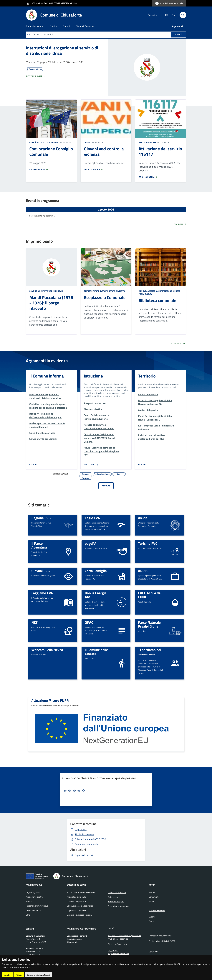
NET (34, 622)
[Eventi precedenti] (28, 210)
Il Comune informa (47, 376)
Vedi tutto (180, 224)
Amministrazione (34, 885)
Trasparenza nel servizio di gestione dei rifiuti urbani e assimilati (125, 937)
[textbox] (105, 791)
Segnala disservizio (84, 855)
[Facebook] (160, 15)
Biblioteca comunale (157, 300)
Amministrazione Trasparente (81, 929)
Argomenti (177, 26)
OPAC (89, 622)
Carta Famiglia (96, 571)
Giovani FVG (41, 571)
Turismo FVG (148, 543)
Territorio (147, 376)
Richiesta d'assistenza (117, 944)
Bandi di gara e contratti (77, 936)
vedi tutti (106, 486)
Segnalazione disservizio (118, 954)
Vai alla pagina (39, 169)
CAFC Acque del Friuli (150, 595)
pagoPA (91, 543)
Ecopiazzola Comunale (105, 297)
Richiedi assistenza (84, 834)
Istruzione (93, 376)
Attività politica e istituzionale (44, 142)
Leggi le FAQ (81, 829)
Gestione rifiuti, (92, 291)
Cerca (179, 34)
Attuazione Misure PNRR (50, 700)
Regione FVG (41, 518)
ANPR (142, 518)
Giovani (87, 142)
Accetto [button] (7, 975)
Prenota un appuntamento (160, 936)
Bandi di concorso (74, 939)
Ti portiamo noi (150, 650)
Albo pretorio (72, 942)
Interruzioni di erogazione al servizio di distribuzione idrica (62, 50)
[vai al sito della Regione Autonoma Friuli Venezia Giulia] (53, 3)
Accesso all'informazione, (160, 291)
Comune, (34, 291)
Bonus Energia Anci (96, 595)
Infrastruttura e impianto (113, 291)
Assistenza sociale (147, 142)
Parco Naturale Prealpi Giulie (149, 624)
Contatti (30, 929)
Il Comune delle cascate (96, 652)
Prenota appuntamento (87, 844)
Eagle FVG (92, 518)
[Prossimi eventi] (184, 210)
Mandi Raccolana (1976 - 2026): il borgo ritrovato (51, 303)
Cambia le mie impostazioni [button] (38, 975)
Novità (152, 885)
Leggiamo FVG (42, 593)
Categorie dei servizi (77, 885)
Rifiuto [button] (19, 975)
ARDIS (143, 571)
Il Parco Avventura (39, 545)
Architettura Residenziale (51, 291)
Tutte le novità (35, 76)
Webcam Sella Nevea (47, 650)
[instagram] (165, 15)
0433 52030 (90, 839)
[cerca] (183, 15)
